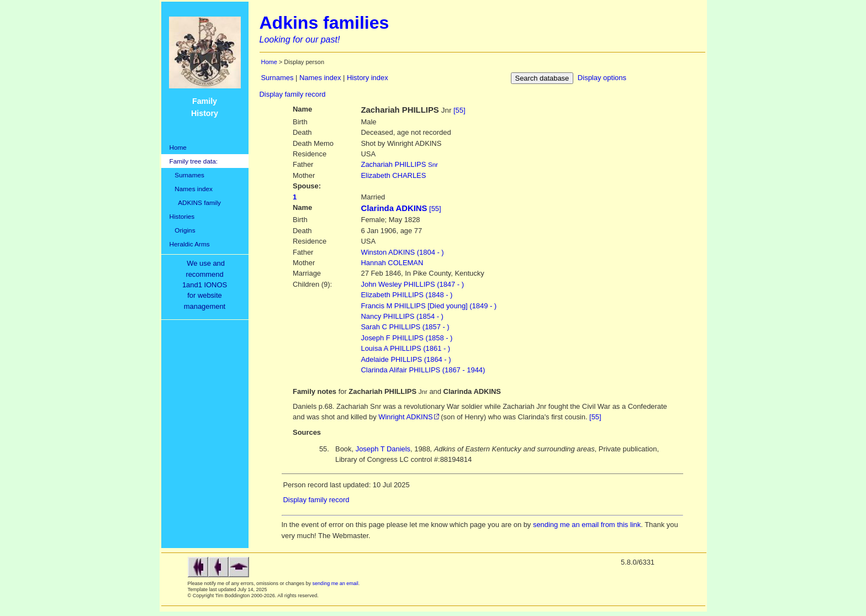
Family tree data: (194, 161)
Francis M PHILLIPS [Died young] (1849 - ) (429, 306)
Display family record (293, 94)
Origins (183, 230)
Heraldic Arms (190, 244)
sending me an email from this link (587, 525)
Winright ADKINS (405, 417)
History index (368, 78)
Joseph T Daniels (383, 449)
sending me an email (336, 583)
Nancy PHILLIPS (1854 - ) (402, 316)
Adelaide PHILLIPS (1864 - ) (406, 359)
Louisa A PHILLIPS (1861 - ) (406, 348)
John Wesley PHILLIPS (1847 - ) (413, 284)
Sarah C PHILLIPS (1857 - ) (405, 327)
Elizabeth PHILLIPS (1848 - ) (407, 295)
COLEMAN (392, 263)
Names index (191, 189)
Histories (182, 216)
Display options (602, 78)
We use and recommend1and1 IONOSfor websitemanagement (207, 285)
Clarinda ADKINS (394, 208)
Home (178, 147)
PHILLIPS (400, 164)
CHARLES (394, 175)
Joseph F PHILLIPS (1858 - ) (407, 338)
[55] (460, 110)
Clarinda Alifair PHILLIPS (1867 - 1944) (423, 370)
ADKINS (403, 252)
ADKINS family (195, 202)
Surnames (187, 175)
